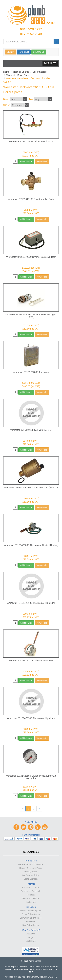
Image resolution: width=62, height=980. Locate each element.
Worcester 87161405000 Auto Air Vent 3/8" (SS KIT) (31, 488)
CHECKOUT (39, 52)
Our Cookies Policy (31, 875)
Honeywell (31, 922)
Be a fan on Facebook (31, 891)
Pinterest (31, 895)
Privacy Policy (31, 872)
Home (6, 72)
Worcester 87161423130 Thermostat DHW (31, 661)
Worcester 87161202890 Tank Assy (31, 372)
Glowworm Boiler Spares (31, 918)
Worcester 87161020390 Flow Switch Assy (31, 141)
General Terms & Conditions (31, 864)
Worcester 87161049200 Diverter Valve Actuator (31, 257)
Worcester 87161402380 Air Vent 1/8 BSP (31, 430)
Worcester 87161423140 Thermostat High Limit (31, 718)
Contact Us (31, 902)
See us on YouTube (31, 898)
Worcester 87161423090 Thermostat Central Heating (31, 545)
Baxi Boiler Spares (31, 925)
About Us (31, 934)
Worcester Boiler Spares (19, 75)
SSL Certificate (31, 852)
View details (42, 161)
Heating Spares (21, 72)
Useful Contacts (31, 879)
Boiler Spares (40, 72)
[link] (31, 846)
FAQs (31, 937)
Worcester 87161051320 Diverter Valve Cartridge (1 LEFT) (31, 316)
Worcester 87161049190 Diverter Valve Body (31, 199)
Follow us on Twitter (31, 888)
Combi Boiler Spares (31, 914)
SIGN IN (11, 52)
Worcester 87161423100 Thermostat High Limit (31, 603)
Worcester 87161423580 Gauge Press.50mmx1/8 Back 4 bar (31, 777)
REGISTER (24, 52)
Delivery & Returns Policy (31, 868)
